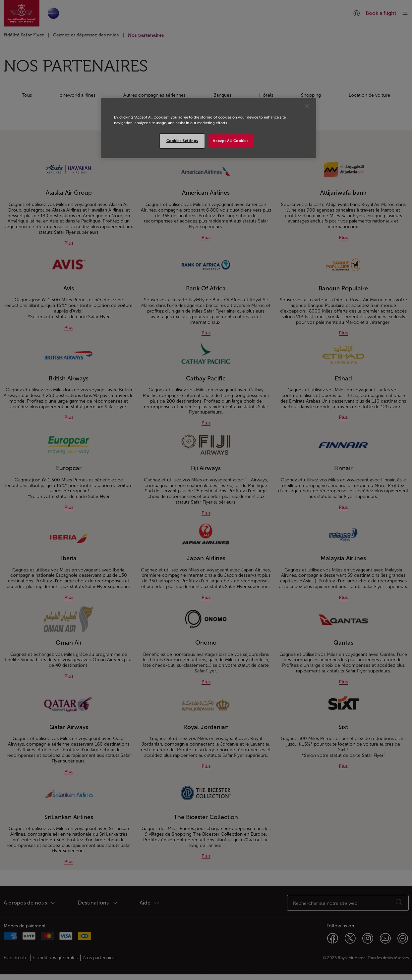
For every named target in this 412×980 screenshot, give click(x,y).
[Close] (307, 106)
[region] (208, 128)
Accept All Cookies (231, 141)
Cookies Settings (182, 141)
